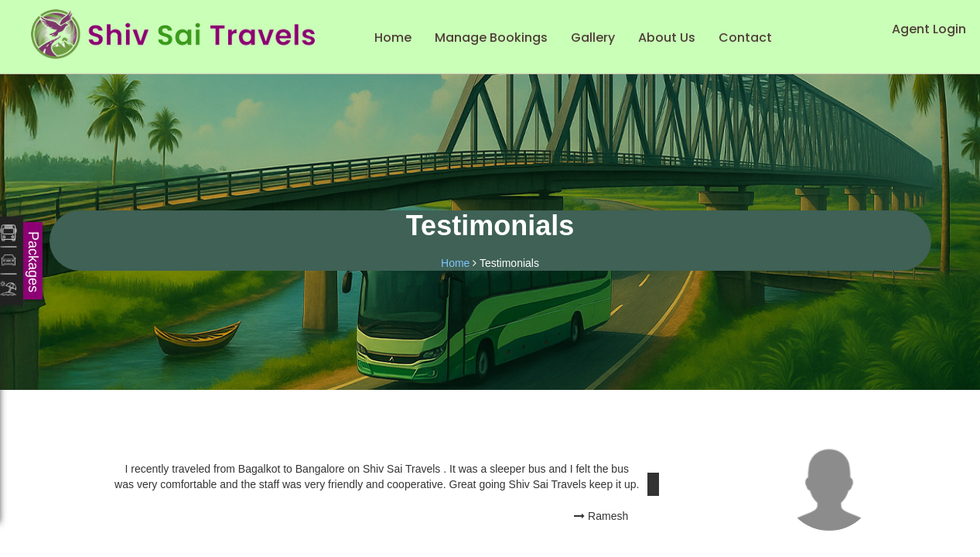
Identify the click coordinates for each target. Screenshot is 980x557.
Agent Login (929, 29)
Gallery (593, 38)
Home (393, 38)
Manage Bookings (491, 38)
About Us (667, 38)
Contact (745, 38)
